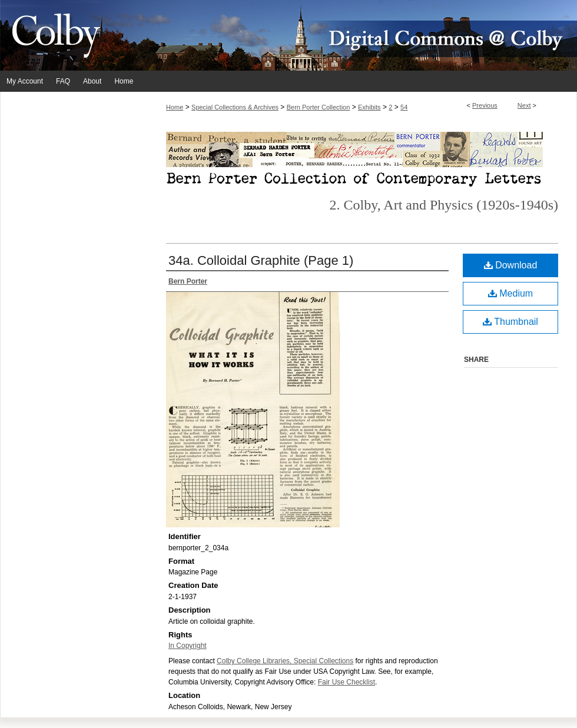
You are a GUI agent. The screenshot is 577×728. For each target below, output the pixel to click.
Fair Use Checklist (346, 682)
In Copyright (188, 646)
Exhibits (369, 107)
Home (175, 107)
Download (511, 265)
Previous (485, 105)
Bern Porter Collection (319, 107)
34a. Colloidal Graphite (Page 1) (261, 260)
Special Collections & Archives (235, 107)
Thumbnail (510, 322)
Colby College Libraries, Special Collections (285, 661)
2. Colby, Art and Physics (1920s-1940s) (444, 205)
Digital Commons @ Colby (359, 35)
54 (404, 107)
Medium (510, 293)
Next (524, 105)
